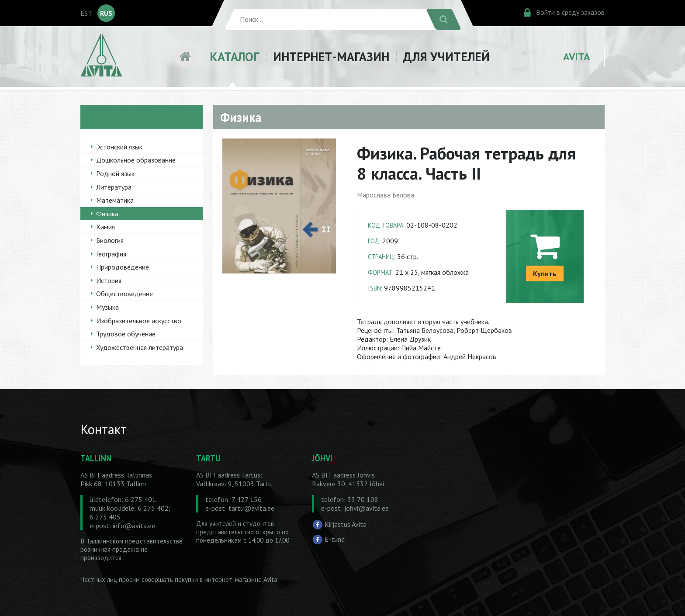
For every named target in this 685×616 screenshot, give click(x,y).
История (109, 280)
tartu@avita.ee (251, 508)
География (111, 254)
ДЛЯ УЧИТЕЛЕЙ (446, 57)
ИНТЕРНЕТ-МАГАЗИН (331, 57)
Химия (106, 227)
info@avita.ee (134, 526)
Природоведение (123, 267)
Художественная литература (140, 347)
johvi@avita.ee (367, 508)
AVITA (577, 57)
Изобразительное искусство (139, 321)
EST (86, 13)
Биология (110, 240)
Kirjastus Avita (346, 524)
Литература (114, 187)
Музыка (107, 307)
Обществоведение (125, 294)
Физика (107, 214)
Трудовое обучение (126, 334)
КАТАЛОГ (234, 57)
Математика (115, 200)
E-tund (335, 539)
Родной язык (115, 173)
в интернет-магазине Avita (239, 580)
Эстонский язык (119, 147)
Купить (545, 273)
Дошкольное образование (136, 160)
